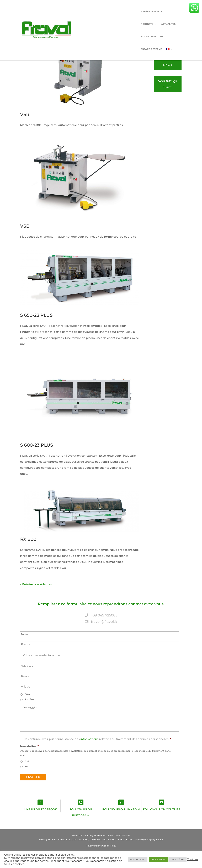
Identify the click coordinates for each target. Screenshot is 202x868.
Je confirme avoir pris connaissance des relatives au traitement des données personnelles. (97, 739)
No (26, 766)
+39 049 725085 (101, 615)
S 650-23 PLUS (36, 315)
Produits (88, 11)
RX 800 (28, 539)
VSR (25, 114)
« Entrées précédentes (36, 584)
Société (29, 699)
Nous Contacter (132, 11)
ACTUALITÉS (109, 11)
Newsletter (29, 746)
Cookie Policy (109, 846)
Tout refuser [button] (178, 859)
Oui (27, 761)
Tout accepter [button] (159, 859)
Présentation (65, 11)
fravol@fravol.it (101, 622)
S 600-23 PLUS (37, 445)
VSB (25, 226)
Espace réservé (158, 11)
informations (89, 739)
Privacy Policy (93, 846)
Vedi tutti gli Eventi (168, 84)
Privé (28, 694)
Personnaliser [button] (138, 859)
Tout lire (193, 859)
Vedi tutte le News (168, 62)
